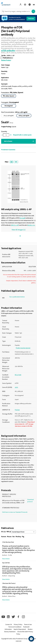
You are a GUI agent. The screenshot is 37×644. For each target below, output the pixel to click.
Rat (14, 537)
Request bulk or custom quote (22, 135)
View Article (6, 559)
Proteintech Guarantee (8, 150)
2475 (16, 387)
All (11, 162)
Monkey (18, 537)
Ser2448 (22, 218)
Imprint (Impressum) (20, 629)
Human (4, 537)
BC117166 (18, 375)
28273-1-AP (15, 225)
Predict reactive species (23, 348)
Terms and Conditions (15, 627)
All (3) (3, 532)
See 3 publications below (17, 297)
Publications (7, 58)
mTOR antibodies (8, 51)
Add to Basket (8, 141)
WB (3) (9, 532)
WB (16, 162)
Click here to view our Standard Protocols (15, 512)
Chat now (31, 19)
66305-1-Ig (31, 225)
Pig (23, 537)
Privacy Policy (18, 624)
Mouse (9, 537)
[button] (31, 639)
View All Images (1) (18, 230)
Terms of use (28, 624)
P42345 (17, 410)
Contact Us (9, 624)
